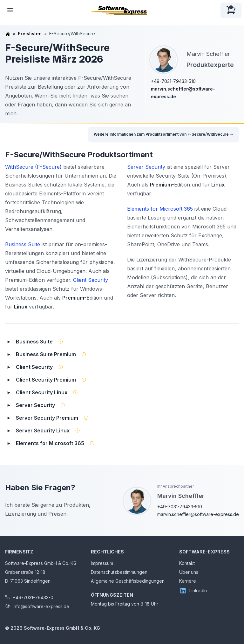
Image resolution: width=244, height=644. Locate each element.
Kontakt (187, 563)
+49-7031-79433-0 (33, 597)
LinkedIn (193, 591)
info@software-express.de (41, 606)
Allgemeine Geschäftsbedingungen (128, 581)
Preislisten (30, 34)
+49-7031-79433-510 (173, 81)
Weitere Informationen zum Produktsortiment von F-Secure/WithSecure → (164, 134)
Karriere (188, 581)
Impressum (102, 563)
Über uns (189, 572)
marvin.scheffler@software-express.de (198, 514)
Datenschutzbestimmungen (119, 572)
